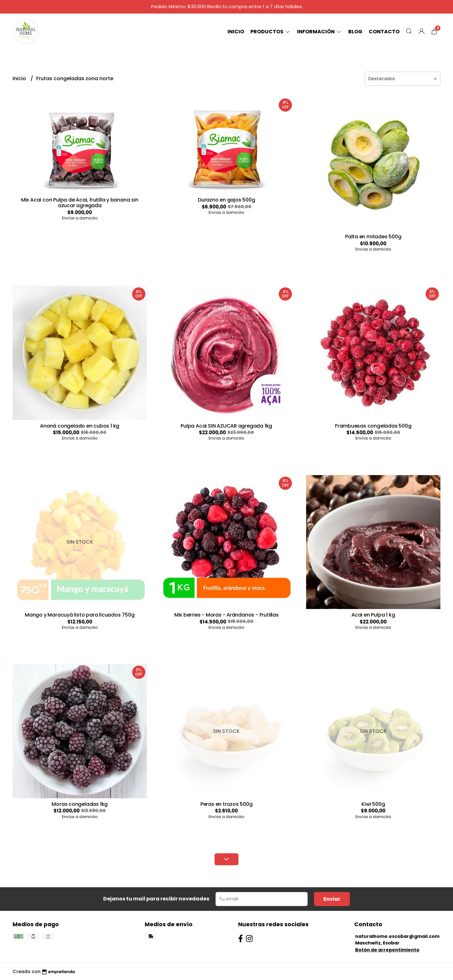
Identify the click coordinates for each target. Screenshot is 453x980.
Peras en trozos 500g (226, 804)
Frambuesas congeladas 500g (373, 426)
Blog (355, 32)
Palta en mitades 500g (373, 237)
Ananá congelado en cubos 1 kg (80, 426)
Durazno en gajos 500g (226, 200)
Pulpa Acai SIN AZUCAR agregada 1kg (226, 426)
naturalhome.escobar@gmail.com (397, 936)
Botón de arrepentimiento (387, 950)
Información (319, 32)
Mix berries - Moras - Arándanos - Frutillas (226, 615)
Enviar (332, 899)
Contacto (384, 32)
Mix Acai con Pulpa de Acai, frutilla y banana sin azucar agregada (80, 203)
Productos (271, 32)
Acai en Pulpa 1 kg (373, 615)
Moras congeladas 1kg (80, 804)
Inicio (236, 32)
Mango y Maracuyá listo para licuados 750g (80, 615)
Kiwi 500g (373, 804)
